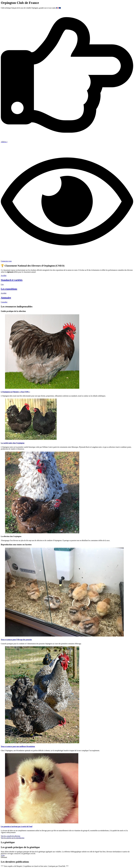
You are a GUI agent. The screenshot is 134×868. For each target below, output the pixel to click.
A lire (3, 855)
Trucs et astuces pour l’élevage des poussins (16, 640)
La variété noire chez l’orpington (13, 443)
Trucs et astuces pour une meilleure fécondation (18, 746)
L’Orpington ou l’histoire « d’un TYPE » (15, 392)
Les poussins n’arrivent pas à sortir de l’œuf (17, 826)
